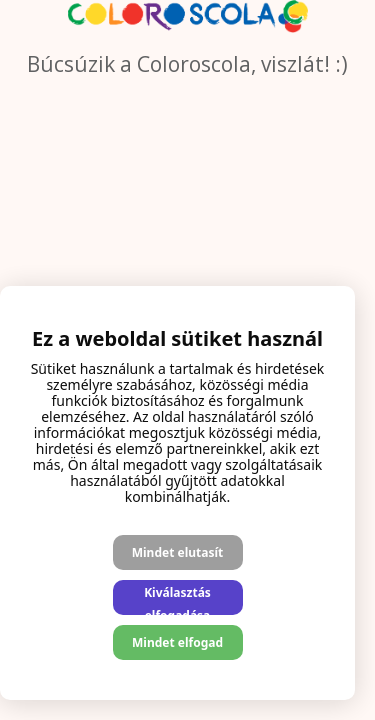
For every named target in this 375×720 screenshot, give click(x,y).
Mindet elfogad (177, 642)
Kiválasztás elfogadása (177, 599)
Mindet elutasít (178, 552)
